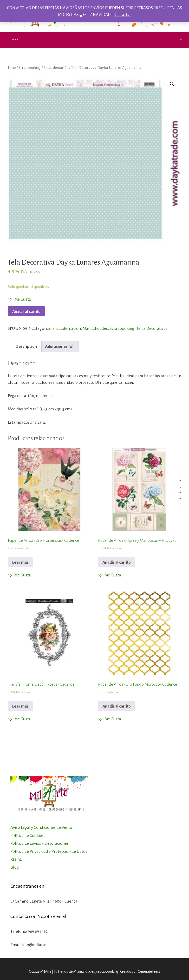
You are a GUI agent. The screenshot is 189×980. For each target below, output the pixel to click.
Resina (16, 859)
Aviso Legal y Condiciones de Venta (41, 827)
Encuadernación (56, 68)
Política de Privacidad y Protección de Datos (49, 851)
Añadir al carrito (26, 311)
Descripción (26, 346)
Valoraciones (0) (59, 346)
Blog (15, 867)
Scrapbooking (30, 68)
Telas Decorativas (152, 328)
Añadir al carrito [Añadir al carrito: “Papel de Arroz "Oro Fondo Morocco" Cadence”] (117, 706)
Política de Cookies (27, 835)
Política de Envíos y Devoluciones (40, 843)
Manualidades (95, 328)
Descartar (122, 14)
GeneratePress (149, 972)
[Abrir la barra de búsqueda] (181, 40)
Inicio (12, 68)
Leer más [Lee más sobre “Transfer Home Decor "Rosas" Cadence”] (20, 706)
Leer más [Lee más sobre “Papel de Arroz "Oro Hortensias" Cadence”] (20, 562)
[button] (19, 299)
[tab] (26, 347)
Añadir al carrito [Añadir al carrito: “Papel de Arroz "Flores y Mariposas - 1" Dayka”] (117, 562)
